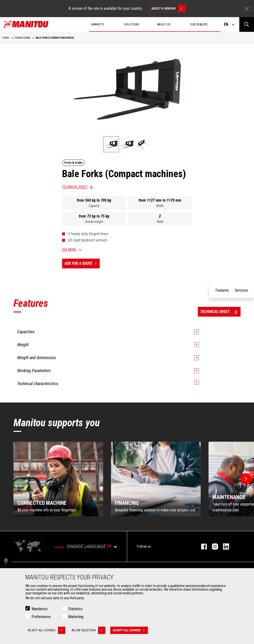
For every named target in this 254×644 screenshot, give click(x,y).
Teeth (160, 222)
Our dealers (199, 24)
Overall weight (94, 222)
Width (160, 206)
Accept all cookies (130, 630)
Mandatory (40, 609)
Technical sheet (75, 187)
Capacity (94, 206)
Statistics (75, 609)
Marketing (76, 617)
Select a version (168, 9)
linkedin (224, 546)
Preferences (41, 617)
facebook (202, 546)
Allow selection (88, 630)
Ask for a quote (82, 264)
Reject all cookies (47, 630)
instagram (213, 546)
